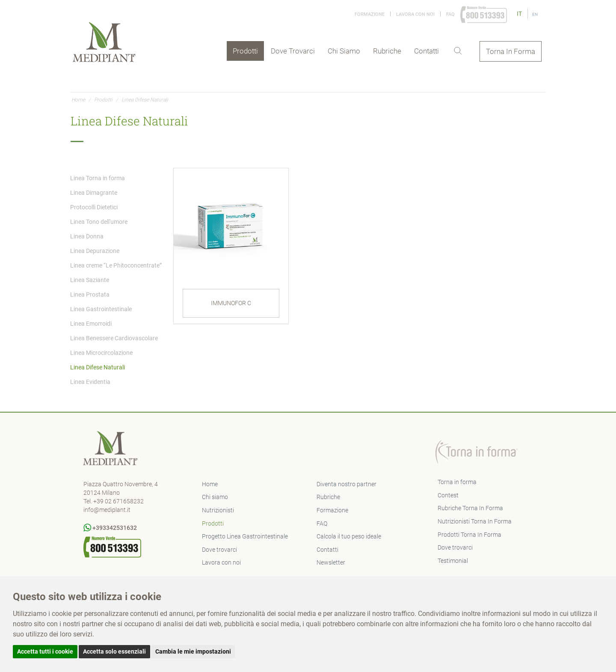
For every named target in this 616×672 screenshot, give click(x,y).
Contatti (426, 51)
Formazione (370, 14)
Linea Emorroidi (91, 324)
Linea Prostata (90, 294)
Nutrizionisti (218, 510)
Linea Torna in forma (98, 178)
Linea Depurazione (95, 251)
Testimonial (453, 561)
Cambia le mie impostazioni (193, 651)
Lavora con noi (415, 14)
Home (78, 100)
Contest (448, 495)
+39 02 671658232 (118, 501)
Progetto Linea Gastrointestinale (245, 536)
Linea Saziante (90, 280)
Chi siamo (344, 51)
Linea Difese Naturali (98, 367)
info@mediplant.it (107, 510)
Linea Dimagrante (94, 193)
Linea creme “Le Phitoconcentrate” (116, 265)
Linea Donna (87, 236)
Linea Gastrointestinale (101, 309)
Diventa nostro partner (346, 484)
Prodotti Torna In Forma (469, 535)
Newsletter (331, 562)
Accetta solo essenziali (114, 651)
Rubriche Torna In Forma (470, 508)
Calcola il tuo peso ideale (349, 536)
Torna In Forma (511, 51)
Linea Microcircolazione (101, 353)
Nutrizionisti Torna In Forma (475, 521)
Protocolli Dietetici (94, 207)
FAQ (450, 14)
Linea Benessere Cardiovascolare (114, 338)
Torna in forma (457, 482)
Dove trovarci (293, 51)
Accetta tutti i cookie (45, 651)
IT (520, 14)
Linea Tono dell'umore (99, 222)
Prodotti (245, 51)
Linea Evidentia (90, 382)
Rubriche (387, 51)
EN (535, 14)
